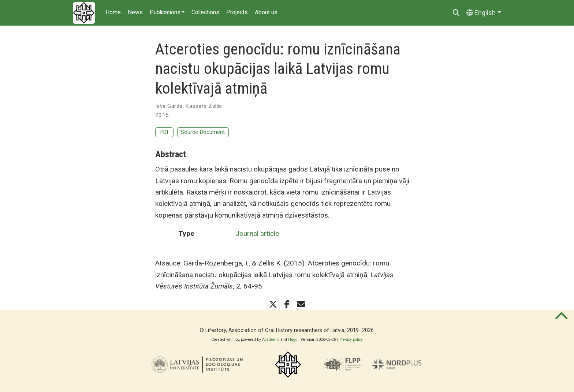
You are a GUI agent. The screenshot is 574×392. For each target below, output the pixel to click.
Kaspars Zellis (204, 106)
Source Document (203, 132)
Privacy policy (351, 340)
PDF (165, 132)
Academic (271, 340)
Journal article (257, 233)
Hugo (293, 340)
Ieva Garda (169, 106)
